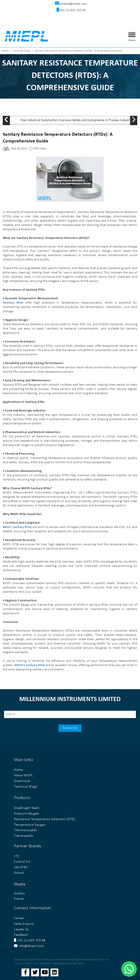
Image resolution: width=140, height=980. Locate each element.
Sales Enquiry (24, 924)
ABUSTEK (21, 867)
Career (19, 918)
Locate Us (21, 930)
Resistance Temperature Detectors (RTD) (45, 819)
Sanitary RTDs (13, 303)
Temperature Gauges (30, 825)
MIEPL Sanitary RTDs (17, 527)
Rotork (19, 873)
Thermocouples (25, 830)
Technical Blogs (22, 51)
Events (19, 899)
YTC (17, 856)
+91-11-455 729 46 (30, 941)
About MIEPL (24, 775)
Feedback (21, 935)
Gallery (19, 893)
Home (5, 51)
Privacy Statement (41, 963)
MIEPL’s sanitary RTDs (30, 665)
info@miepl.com (29, 946)
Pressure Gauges (26, 814)
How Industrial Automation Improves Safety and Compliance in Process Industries (77, 120)
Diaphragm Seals (27, 808)
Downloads (22, 781)
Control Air (22, 862)
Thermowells (24, 836)
